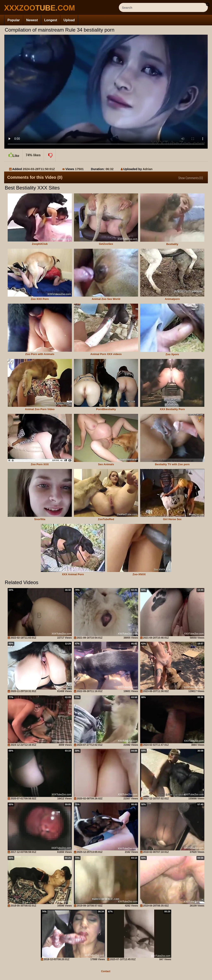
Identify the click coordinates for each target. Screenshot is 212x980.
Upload (69, 20)
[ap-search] (163, 7)
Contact (106, 971)
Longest (51, 20)
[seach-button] (208, 5)
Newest (32, 20)
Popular (14, 20)
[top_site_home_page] (35, 8)
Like (13, 153)
